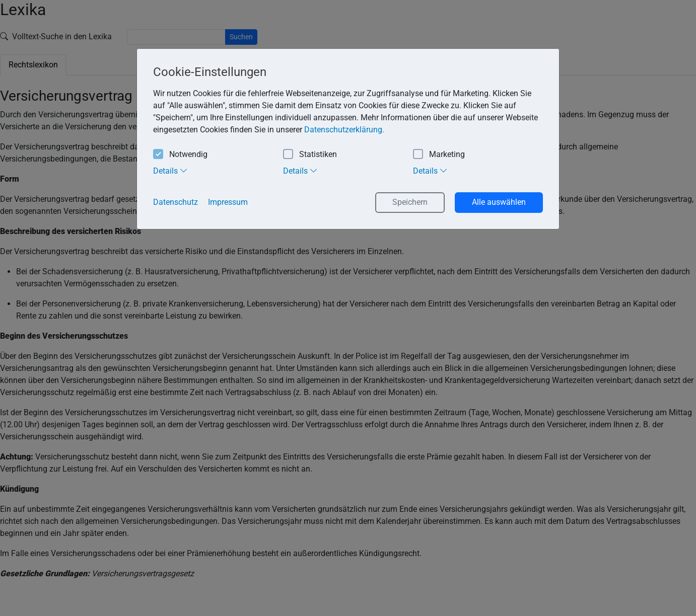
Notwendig (180, 155)
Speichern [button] (410, 202)
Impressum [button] (228, 202)
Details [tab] (170, 171)
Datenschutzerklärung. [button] (344, 130)
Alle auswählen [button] (499, 202)
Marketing (439, 155)
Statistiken (310, 155)
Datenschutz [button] (176, 202)
